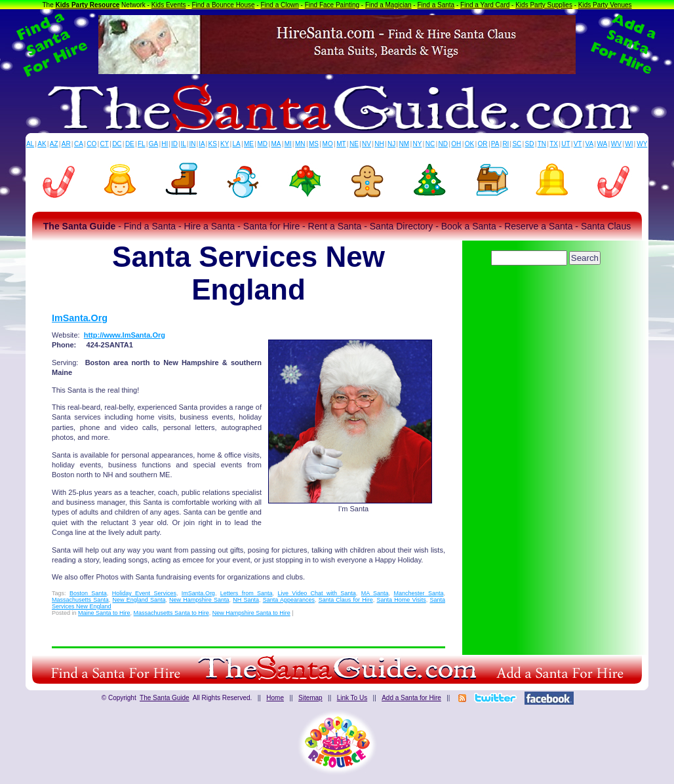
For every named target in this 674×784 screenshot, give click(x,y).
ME (249, 144)
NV (367, 144)
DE (130, 144)
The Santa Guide (165, 698)
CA (79, 144)
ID (174, 144)
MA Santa (375, 593)
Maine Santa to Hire (104, 613)
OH (456, 144)
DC (117, 144)
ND (443, 144)
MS (314, 144)
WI (629, 144)
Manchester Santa (418, 593)
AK (42, 144)
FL (142, 144)
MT (341, 144)
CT (105, 144)
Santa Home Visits (401, 600)
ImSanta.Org (80, 318)
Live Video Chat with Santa (316, 593)
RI (505, 144)
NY (417, 144)
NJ (391, 144)
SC (517, 144)
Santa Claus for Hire (346, 600)
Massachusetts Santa (80, 600)
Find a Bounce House (223, 5)
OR (483, 144)
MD (263, 144)
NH (379, 144)
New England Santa (139, 600)
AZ (54, 144)
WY (642, 144)
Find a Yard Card (485, 5)
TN (542, 144)
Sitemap (310, 698)
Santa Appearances (289, 600)
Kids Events (169, 5)
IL (184, 144)
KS (213, 144)
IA (202, 144)
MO (328, 144)
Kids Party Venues (605, 5)
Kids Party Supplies (544, 5)
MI (288, 144)
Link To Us (352, 698)
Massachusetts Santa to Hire (171, 613)
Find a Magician (388, 5)
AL (30, 144)
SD (530, 144)
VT (578, 144)
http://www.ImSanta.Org (125, 335)
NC (430, 144)
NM (405, 144)
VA (590, 144)
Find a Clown (279, 5)
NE (354, 144)
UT (565, 144)
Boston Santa (88, 593)
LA (237, 144)
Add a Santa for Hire (411, 698)
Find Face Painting (332, 5)
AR (66, 144)
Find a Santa (436, 5)
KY (225, 144)
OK (469, 144)
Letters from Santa (247, 593)
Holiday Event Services (144, 593)
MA (276, 144)
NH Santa (246, 600)
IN (192, 144)
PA (495, 144)
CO (91, 144)
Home (275, 698)
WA (603, 144)
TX (554, 144)
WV (616, 144)
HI (165, 144)
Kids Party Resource (88, 5)
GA (153, 144)
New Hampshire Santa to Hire (251, 613)
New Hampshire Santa (199, 600)
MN (300, 144)
